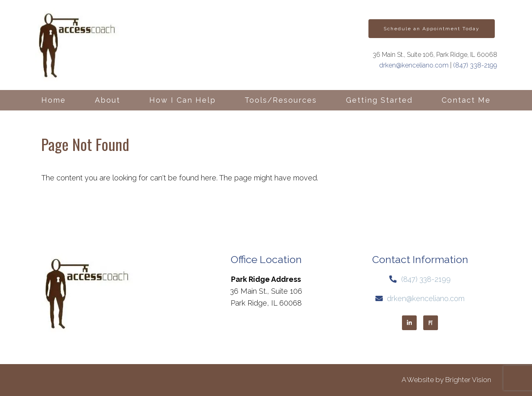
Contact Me (466, 100)
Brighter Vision (468, 380)
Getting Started (379, 100)
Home (54, 100)
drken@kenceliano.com (414, 65)
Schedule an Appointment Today (432, 29)
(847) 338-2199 (475, 65)
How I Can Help (183, 100)
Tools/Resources (281, 100)
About (108, 100)
